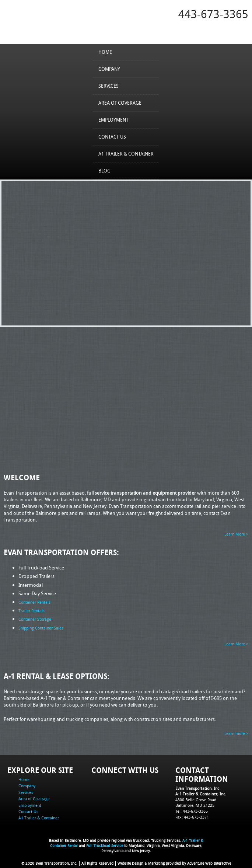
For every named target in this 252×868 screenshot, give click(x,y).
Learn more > (236, 733)
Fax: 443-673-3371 (192, 817)
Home (105, 52)
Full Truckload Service (105, 846)
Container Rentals (34, 602)
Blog (104, 171)
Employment (113, 120)
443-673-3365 (213, 14)
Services (108, 86)
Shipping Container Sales (41, 628)
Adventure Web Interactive (209, 863)
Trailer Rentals (31, 611)
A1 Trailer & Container (126, 154)
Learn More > (236, 534)
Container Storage (35, 619)
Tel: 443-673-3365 (192, 811)
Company (109, 69)
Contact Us (112, 137)
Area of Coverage (120, 103)
